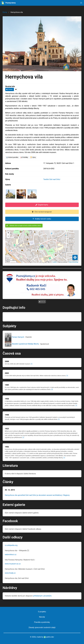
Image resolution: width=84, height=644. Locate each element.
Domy (5, 12)
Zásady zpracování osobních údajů (42, 627)
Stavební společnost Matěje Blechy (22, 344)
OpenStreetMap (74, 262)
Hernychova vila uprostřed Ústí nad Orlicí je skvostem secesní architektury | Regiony (37, 495)
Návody (42, 617)
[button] (81, 3)
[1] (31, 364)
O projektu (42, 612)
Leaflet (55, 262)
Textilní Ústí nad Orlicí (52, 179)
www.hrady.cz (10, 573)
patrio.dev (49, 637)
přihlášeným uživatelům (42, 596)
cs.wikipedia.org (11, 545)
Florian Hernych (15, 337)
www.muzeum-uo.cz (13, 564)
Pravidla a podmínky (42, 622)
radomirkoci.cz (11, 555)
